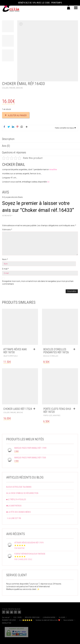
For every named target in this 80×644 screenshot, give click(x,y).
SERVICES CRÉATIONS (32, 617)
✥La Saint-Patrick (14, 506)
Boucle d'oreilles (51, 356)
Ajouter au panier (17, 115)
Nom (5, 259)
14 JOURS (62, 617)
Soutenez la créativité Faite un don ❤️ (48, 620)
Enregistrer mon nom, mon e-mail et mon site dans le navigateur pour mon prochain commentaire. (38, 283)
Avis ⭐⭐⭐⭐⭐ (26, 620)
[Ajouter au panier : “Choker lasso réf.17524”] (35, 409)
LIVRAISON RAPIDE (49, 617)
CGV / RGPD (17, 617)
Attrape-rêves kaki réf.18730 (15, 351)
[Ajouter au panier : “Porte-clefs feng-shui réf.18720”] (75, 409)
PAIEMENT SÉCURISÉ (9, 620)
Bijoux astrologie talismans (19, 487)
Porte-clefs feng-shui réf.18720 (57, 410)
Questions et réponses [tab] (14, 152)
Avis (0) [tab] (6, 146)
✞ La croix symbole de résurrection (22, 493)
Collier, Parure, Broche (12, 88)
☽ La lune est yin (14, 518)
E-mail (5, 269)
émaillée (53, 169)
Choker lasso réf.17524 (18, 409)
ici (48, 182)
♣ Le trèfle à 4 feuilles (16, 499)
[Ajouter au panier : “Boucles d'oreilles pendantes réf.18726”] (75, 349)
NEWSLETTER (7, 623)
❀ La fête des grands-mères (19, 512)
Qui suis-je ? (6, 617)
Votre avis (7, 230)
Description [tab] (8, 139)
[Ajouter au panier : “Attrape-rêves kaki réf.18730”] (35, 349)
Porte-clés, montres (52, 415)
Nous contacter (68, 620)
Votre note (7, 216)
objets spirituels (10, 356)
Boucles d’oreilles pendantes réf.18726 (56, 351)
